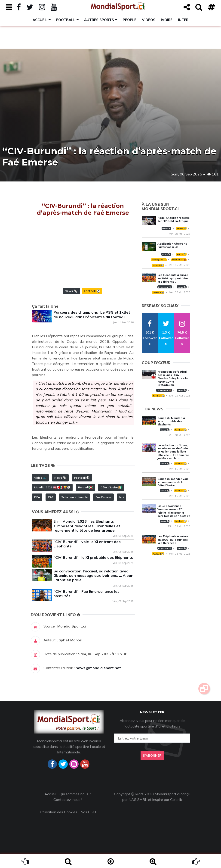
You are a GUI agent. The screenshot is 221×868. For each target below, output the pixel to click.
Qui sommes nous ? (75, 794)
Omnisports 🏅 (159, 260)
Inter (183, 20)
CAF (51, 497)
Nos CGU (88, 812)
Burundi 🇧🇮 (85, 487)
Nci (121, 497)
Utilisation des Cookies (58, 812)
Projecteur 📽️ (165, 287)
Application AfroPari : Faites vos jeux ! (172, 245)
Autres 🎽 (181, 254)
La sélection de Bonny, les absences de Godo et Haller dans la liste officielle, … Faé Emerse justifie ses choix (173, 452)
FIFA (37, 497)
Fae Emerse (103, 497)
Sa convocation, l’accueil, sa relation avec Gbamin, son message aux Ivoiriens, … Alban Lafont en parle (93, 575)
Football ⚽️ (92, 291)
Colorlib (176, 799)
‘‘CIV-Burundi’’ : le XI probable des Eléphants (93, 557)
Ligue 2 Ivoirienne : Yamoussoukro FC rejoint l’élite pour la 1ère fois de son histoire (174, 511)
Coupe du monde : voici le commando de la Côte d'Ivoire (173, 482)
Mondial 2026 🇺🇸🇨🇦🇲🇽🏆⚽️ (52, 487)
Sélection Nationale (74, 497)
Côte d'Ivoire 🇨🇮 (111, 487)
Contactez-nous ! (68, 799)
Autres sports (99, 20)
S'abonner (152, 756)
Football (66, 20)
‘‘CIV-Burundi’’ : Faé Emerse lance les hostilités (86, 594)
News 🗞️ (71, 291)
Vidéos (149, 20)
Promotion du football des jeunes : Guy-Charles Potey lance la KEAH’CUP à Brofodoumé (173, 378)
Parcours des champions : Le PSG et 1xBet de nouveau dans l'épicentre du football (92, 314)
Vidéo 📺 (40, 478)
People (130, 20)
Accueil (40, 20)
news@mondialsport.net (98, 668)
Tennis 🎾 (181, 228)
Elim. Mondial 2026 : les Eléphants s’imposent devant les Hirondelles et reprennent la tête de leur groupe (87, 526)
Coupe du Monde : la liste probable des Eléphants (171, 421)
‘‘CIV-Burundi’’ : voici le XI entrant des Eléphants (87, 544)
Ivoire (167, 20)
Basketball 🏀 (179, 260)
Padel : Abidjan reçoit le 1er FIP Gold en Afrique (173, 219)
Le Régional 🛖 (164, 390)
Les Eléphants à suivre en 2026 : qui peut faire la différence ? (173, 278)
